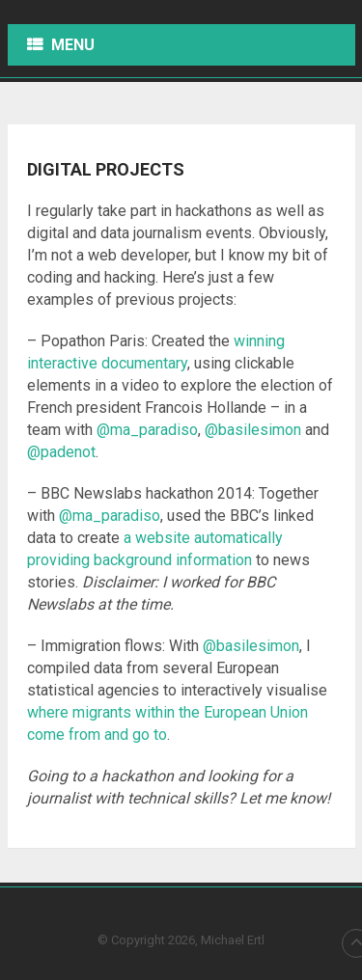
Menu (73, 45)
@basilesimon (253, 430)
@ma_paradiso (147, 430)
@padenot (61, 452)
